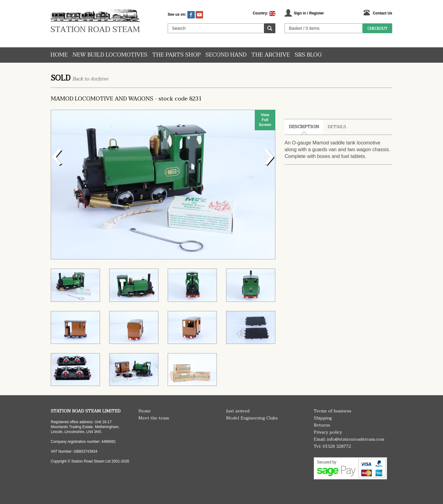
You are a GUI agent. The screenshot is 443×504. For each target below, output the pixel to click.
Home (59, 55)
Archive (99, 79)
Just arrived (238, 411)
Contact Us (383, 13)
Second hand (226, 55)
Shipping (323, 418)
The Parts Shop (176, 55)
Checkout (377, 29)
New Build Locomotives (110, 55)
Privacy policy (328, 432)
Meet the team (154, 418)
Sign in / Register (309, 13)
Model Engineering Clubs (252, 418)
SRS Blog (308, 55)
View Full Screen (265, 120)
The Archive (271, 55)
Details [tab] (337, 127)
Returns (322, 425)
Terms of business (333, 411)
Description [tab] (304, 127)
